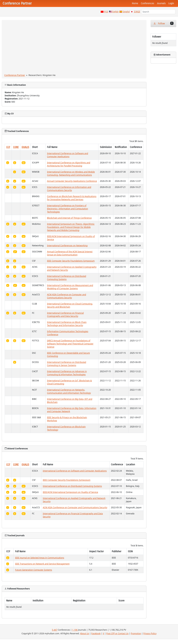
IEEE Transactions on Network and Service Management (42, 564)
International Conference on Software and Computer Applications (68, 155)
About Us (85, 633)
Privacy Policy (150, 633)
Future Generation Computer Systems (34, 570)
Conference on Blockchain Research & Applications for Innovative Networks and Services (72, 198)
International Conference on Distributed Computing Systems (72, 486)
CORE (16, 147)
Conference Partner (15, 75)
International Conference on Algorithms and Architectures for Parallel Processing (69, 164)
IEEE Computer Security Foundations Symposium (71, 261)
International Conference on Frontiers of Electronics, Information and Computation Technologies (68, 209)
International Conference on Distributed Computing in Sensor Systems (67, 364)
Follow (163, 23)
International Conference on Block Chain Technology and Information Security (67, 324)
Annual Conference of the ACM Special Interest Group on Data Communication (70, 253)
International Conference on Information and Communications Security (69, 189)
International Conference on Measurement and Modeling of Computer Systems (70, 287)
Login (171, 3)
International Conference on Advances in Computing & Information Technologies (67, 373)
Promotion (136, 633)
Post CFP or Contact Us (117, 633)
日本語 (137, 12)
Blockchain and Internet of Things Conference (69, 218)
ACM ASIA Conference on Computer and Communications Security (66, 296)
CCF (8, 147)
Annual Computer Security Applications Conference (72, 181)
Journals (161, 3)
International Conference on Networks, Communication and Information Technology (69, 391)
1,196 (75, 630)
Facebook (96, 633)
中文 (106, 12)
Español (126, 12)
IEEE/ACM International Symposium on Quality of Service (70, 492)
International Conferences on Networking (67, 246)
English (116, 12)
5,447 (55, 630)
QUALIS (25, 147)
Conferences (147, 3)
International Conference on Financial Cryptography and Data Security (65, 315)
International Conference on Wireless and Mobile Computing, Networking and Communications (71, 173)
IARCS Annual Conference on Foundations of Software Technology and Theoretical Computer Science (70, 344)
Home (135, 3)
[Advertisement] (74, 47)
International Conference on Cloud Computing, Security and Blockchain (70, 305)
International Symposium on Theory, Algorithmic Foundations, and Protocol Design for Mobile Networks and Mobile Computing (71, 227)
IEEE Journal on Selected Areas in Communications (40, 558)
